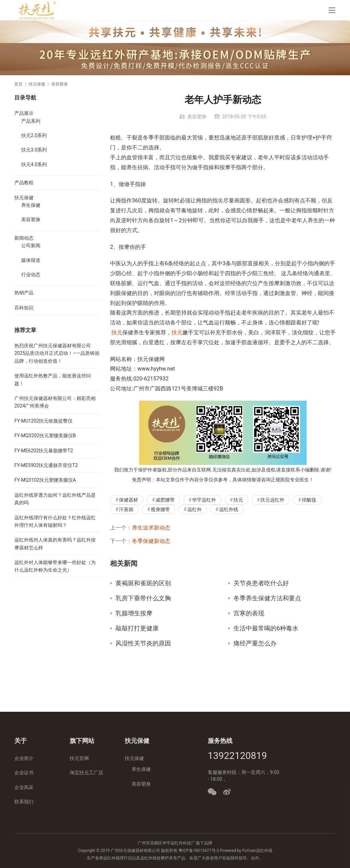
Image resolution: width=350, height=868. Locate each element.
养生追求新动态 (151, 528)
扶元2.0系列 (34, 135)
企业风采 (24, 787)
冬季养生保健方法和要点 (267, 598)
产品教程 (24, 183)
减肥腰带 (165, 500)
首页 (18, 84)
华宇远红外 (204, 500)
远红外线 (229, 509)
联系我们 (24, 802)
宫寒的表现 (249, 613)
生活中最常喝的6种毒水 (266, 628)
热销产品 (24, 293)
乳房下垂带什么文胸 (143, 598)
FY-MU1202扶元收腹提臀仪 (43, 421)
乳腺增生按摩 (134, 613)
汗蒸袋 (126, 509)
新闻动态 (24, 238)
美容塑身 (197, 117)
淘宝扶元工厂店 (86, 773)
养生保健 (31, 205)
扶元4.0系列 (34, 164)
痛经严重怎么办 (255, 643)
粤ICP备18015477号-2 (199, 851)
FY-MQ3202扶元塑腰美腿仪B (45, 436)
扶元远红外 (272, 500)
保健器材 (129, 500)
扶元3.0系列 (34, 150)
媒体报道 (31, 260)
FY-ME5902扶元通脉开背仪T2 (46, 465)
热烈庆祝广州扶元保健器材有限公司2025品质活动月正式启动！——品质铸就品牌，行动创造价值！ (57, 353)
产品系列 (31, 121)
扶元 (117, 332)
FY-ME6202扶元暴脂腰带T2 (44, 451)
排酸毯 (309, 500)
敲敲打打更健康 (137, 628)
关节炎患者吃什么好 (261, 583)
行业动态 (31, 275)
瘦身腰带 (160, 509)
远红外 (194, 509)
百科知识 (24, 308)
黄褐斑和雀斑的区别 (143, 583)
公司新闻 (31, 245)
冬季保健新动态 (151, 541)
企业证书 (24, 773)
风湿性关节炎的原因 (143, 643)
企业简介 (24, 758)
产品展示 (24, 113)
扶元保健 (24, 198)
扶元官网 (79, 758)
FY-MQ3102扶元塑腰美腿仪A (45, 480)
